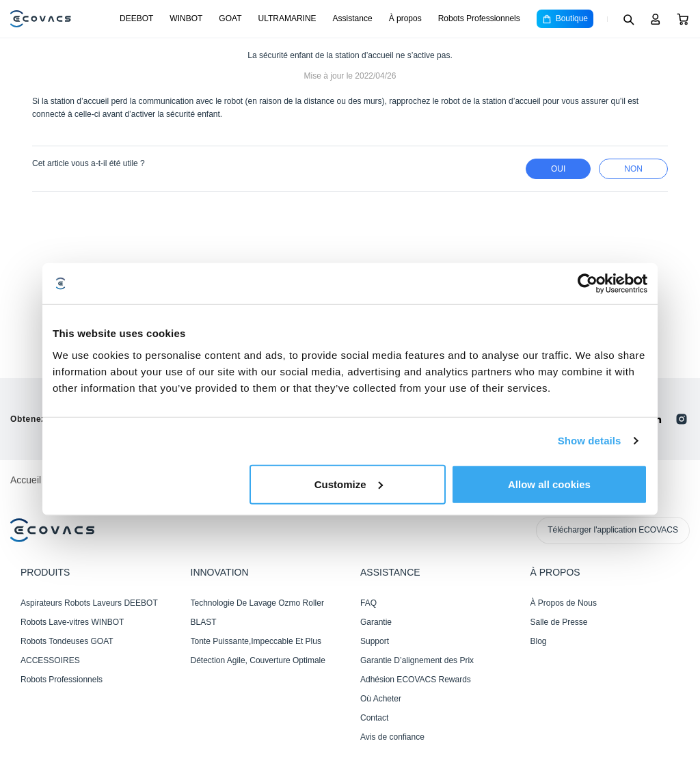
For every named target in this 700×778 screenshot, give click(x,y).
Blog (539, 641)
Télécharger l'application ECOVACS (613, 530)
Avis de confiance (392, 737)
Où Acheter (381, 699)
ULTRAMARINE (287, 18)
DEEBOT (136, 18)
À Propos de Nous (564, 603)
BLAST (204, 622)
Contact (374, 718)
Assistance (353, 18)
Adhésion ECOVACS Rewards (416, 680)
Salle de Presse (559, 622)
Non (633, 169)
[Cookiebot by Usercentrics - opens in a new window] (588, 284)
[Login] (656, 19)
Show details (590, 441)
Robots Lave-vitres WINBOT (72, 622)
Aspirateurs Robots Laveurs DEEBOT (89, 603)
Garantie (376, 622)
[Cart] (683, 19)
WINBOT (186, 18)
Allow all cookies (549, 484)
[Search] (628, 19)
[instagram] (682, 419)
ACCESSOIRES (50, 660)
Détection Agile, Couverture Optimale (258, 660)
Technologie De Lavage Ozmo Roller (257, 603)
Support (375, 641)
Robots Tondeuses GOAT (67, 641)
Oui (558, 169)
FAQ (368, 603)
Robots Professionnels (479, 18)
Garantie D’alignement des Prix (417, 660)
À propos (405, 18)
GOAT (230, 18)
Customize (349, 484)
